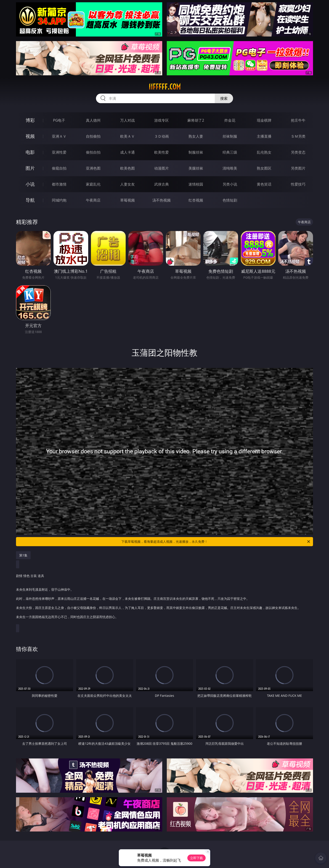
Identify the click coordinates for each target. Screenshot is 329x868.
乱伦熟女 (264, 152)
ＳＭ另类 (298, 136)
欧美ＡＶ (127, 136)
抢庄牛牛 (298, 120)
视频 (30, 136)
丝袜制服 (230, 136)
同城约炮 (59, 200)
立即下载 (196, 858)
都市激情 (59, 184)
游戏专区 (162, 120)
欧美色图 (127, 168)
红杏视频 (196, 200)
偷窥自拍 (59, 168)
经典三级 (230, 152)
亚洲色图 (93, 168)
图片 (30, 168)
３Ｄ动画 (162, 136)
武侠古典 (162, 184)
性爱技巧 (298, 184)
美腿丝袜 (196, 168)
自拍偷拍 (93, 136)
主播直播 (264, 136)
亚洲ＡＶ (59, 136)
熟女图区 (264, 168)
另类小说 (230, 184)
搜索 (224, 98)
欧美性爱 (162, 152)
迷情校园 (196, 184)
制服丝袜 (196, 152)
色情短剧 (230, 200)
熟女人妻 (196, 136)
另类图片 (298, 168)
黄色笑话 (264, 184)
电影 (30, 152)
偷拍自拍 (93, 152)
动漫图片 (162, 168)
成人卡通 (127, 152)
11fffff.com (165, 87)
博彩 (30, 120)
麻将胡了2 (196, 120)
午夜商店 (93, 200)
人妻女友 (127, 184)
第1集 (23, 555)
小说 (30, 184)
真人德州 (93, 120)
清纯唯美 (230, 168)
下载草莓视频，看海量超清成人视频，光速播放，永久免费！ (216, 542)
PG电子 (59, 120)
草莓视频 (127, 200)
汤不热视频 (162, 200)
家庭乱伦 (93, 184)
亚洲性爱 (59, 152)
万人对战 (127, 120)
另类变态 (298, 152)
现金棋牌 (264, 120)
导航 (30, 200)
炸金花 (230, 120)
